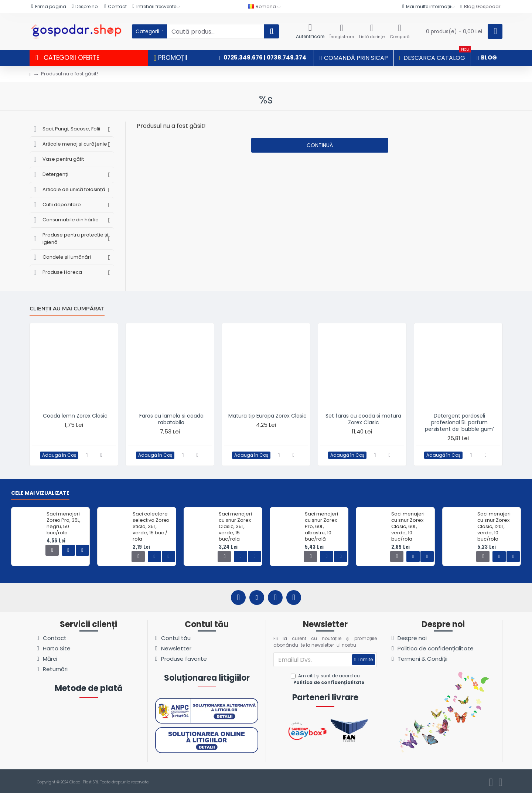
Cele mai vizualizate (40, 493)
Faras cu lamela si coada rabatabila (171, 419)
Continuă (320, 145)
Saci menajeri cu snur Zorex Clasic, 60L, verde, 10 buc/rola (408, 527)
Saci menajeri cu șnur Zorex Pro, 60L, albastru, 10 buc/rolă (321, 527)
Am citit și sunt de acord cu (328, 679)
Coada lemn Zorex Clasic (75, 416)
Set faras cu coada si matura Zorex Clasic (363, 419)
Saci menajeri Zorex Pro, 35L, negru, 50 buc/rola (64, 524)
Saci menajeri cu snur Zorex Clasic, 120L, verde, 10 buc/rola (494, 527)
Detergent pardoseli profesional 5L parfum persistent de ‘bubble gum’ (459, 423)
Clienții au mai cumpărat (67, 309)
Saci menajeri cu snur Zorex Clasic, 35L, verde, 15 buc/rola (235, 527)
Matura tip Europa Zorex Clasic (267, 416)
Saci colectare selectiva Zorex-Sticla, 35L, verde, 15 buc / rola (152, 527)
